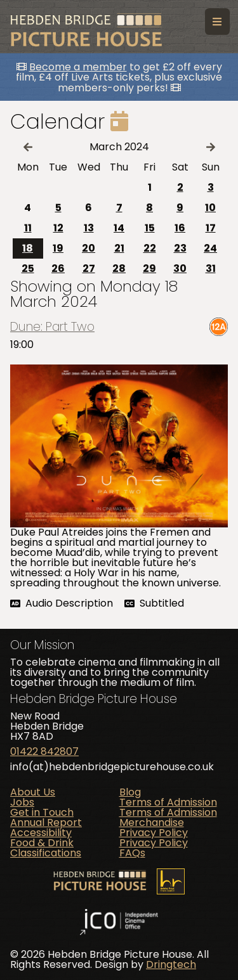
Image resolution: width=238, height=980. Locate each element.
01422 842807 (44, 751)
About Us (33, 792)
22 (150, 248)
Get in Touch (42, 812)
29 (149, 268)
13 (89, 228)
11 (28, 228)
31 (211, 268)
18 (28, 248)
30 (180, 268)
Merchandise (152, 822)
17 (211, 228)
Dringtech (171, 964)
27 (89, 268)
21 (119, 248)
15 (150, 228)
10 (210, 208)
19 (58, 248)
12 (58, 228)
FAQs (132, 853)
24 (210, 248)
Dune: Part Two (52, 327)
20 (89, 248)
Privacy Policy (154, 833)
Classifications (46, 853)
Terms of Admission (168, 802)
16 (180, 228)
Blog (130, 792)
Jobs (22, 802)
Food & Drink (42, 843)
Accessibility (41, 833)
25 (28, 268)
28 (119, 268)
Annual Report (46, 822)
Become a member (78, 67)
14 (119, 228)
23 (180, 248)
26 (58, 268)
